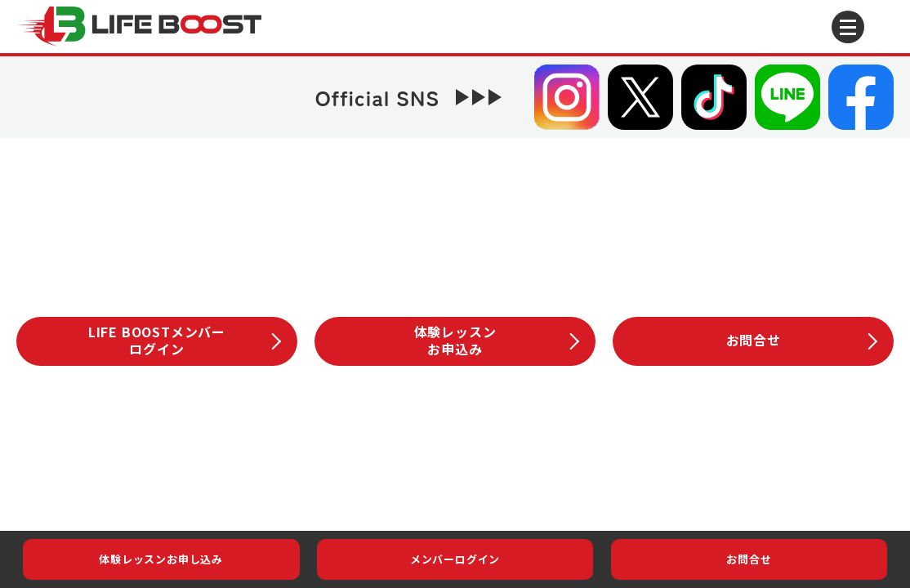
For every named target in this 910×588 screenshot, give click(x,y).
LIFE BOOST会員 (443, 432)
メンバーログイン (455, 559)
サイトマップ (597, 488)
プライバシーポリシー (443, 488)
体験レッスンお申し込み (161, 559)
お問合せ (749, 559)
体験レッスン (702, 431)
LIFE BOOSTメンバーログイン (185, 340)
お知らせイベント (196, 432)
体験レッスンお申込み (497, 340)
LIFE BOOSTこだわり (314, 432)
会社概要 (301, 488)
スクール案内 (572, 431)
